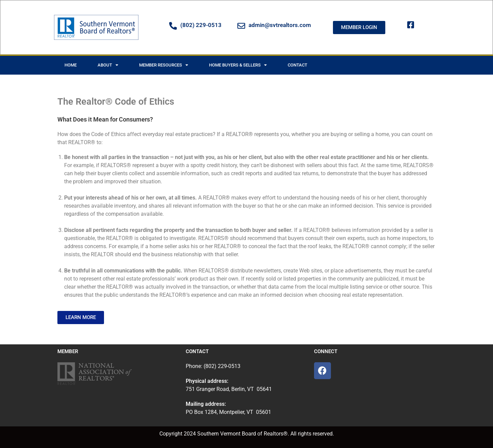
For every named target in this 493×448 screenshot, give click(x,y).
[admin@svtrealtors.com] (241, 26)
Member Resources (164, 65)
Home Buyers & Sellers (238, 65)
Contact (297, 65)
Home (71, 65)
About (108, 65)
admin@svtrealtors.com (280, 25)
